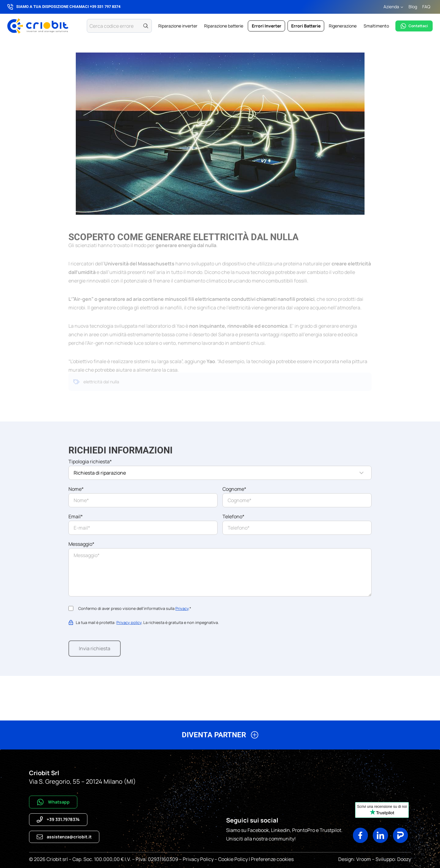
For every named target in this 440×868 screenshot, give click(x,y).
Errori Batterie (306, 26)
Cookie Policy (233, 859)
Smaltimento (376, 26)
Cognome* (234, 489)
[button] (220, 737)
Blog (413, 7)
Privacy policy (129, 622)
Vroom (364, 859)
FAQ (426, 7)
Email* (76, 516)
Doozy (404, 859)
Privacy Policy (198, 859)
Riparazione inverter (178, 26)
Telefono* (233, 516)
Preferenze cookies (272, 859)
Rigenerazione (343, 26)
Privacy (182, 608)
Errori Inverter (267, 26)
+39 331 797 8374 (105, 7)
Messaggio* (81, 544)
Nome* (76, 489)
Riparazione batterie (224, 26)
